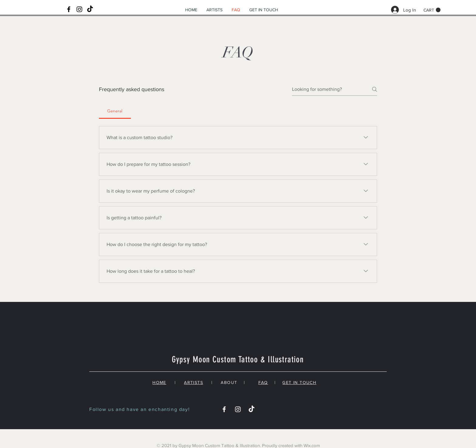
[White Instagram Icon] (238, 409)
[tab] (115, 111)
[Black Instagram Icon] (79, 9)
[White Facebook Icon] (224, 409)
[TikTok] (90, 9)
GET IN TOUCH (299, 382)
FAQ (263, 382)
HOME (159, 382)
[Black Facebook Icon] (69, 9)
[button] (432, 10)
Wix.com (312, 445)
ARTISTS (194, 382)
